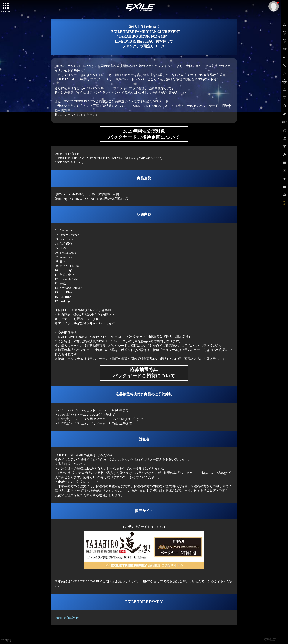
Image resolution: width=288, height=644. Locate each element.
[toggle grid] (6, 6)
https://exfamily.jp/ (67, 618)
